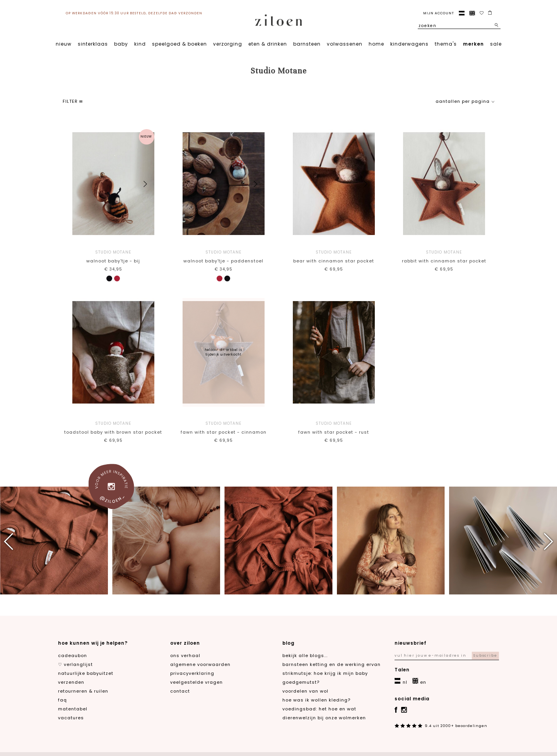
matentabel (73, 709)
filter (73, 101)
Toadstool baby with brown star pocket (113, 427)
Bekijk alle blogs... (305, 656)
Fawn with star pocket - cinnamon (223, 427)
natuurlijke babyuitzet (86, 673)
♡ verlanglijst (75, 664)
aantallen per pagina (465, 101)
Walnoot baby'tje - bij (113, 256)
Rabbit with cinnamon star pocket (444, 256)
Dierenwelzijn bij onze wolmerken (324, 718)
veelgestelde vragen (196, 682)
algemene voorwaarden (200, 664)
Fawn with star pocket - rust (334, 427)
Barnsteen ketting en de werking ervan (331, 664)
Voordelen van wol (305, 691)
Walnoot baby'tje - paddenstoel (223, 256)
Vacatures (71, 718)
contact (180, 691)
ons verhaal (185, 656)
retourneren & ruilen (83, 691)
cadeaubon (73, 656)
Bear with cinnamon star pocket (334, 256)
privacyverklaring (192, 673)
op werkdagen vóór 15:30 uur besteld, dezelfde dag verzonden (134, 13)
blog (288, 643)
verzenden (71, 682)
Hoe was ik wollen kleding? (316, 700)
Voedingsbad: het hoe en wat (319, 709)
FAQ (62, 700)
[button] (145, 184)
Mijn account (439, 13)
